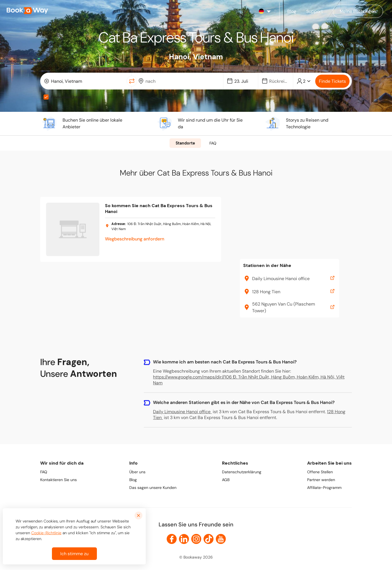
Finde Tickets (332, 81)
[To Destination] (181, 81)
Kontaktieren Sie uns (58, 480)
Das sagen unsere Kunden (153, 488)
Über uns (137, 472)
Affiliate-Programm (324, 488)
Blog (133, 480)
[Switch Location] (132, 81)
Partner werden (321, 480)
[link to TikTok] (209, 539)
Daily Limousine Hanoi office (182, 412)
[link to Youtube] (221, 539)
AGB (226, 480)
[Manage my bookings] (358, 11)
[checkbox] (46, 97)
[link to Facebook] (172, 539)
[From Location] (87, 81)
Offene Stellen (320, 472)
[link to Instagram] (196, 539)
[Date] (243, 81)
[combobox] (84, 81)
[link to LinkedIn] (184, 539)
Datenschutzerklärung (242, 472)
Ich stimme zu (74, 554)
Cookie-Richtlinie (46, 533)
